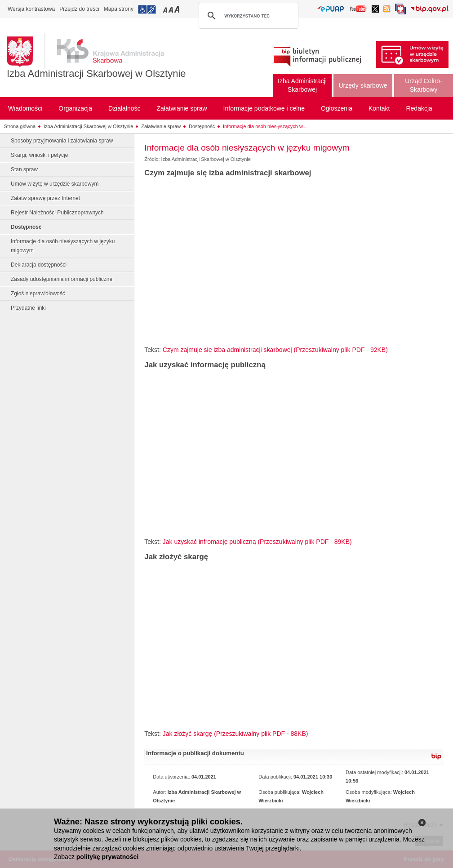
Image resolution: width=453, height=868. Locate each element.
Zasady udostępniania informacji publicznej (62, 279)
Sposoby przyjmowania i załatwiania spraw (62, 141)
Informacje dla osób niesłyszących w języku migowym (63, 246)
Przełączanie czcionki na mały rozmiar (166, 9)
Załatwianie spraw (161, 126)
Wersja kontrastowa (31, 9)
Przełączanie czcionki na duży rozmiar (178, 9)
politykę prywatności (107, 857)
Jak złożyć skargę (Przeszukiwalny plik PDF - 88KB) (235, 734)
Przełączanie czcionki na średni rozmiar (172, 9)
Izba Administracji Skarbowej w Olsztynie (96, 73)
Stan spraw (24, 169)
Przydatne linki (28, 308)
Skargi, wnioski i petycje (39, 155)
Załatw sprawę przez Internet (45, 198)
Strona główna (20, 126)
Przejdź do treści (79, 9)
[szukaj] (247, 16)
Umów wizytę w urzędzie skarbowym (55, 184)
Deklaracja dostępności (39, 265)
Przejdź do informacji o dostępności (147, 9)
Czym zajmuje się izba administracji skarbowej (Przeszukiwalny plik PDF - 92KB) (275, 350)
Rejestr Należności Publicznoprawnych (57, 213)
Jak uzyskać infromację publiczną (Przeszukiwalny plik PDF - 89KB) (257, 542)
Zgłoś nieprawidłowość (38, 294)
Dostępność (202, 126)
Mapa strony (119, 9)
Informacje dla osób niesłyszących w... (265, 126)
